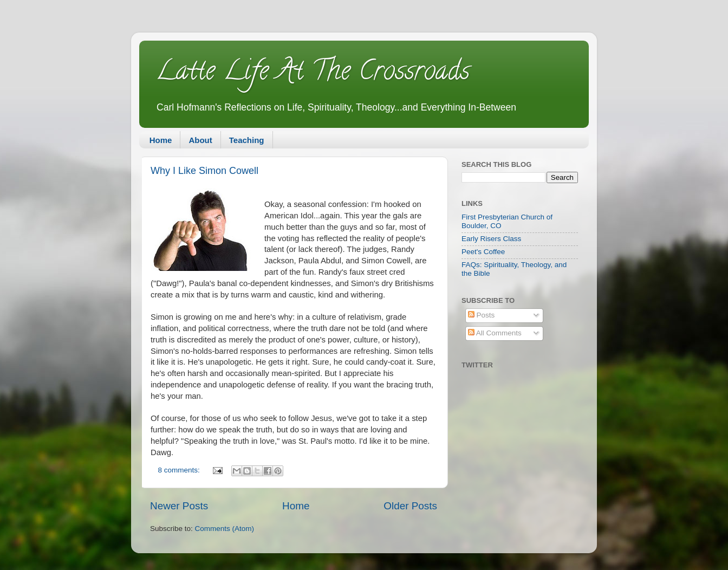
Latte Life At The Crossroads (313, 74)
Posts (482, 315)
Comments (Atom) (225, 529)
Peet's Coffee (483, 252)
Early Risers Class (491, 239)
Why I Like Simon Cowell (204, 171)
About (200, 140)
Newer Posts (179, 506)
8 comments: (180, 470)
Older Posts (410, 506)
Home (161, 140)
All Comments (495, 333)
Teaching (247, 140)
